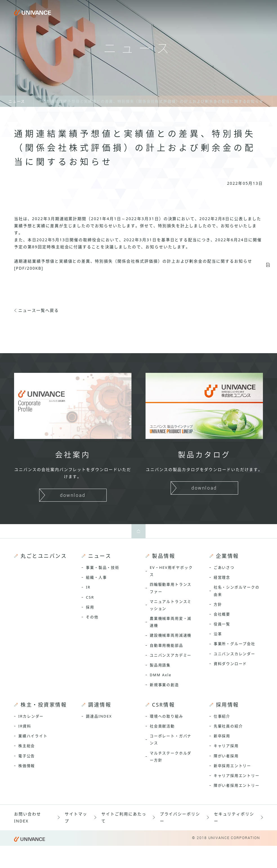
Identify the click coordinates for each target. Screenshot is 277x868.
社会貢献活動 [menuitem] (162, 726)
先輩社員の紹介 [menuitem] (228, 726)
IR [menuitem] (88, 587)
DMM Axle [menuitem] (161, 675)
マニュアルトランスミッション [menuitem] (171, 605)
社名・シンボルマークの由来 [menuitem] (237, 591)
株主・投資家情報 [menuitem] (44, 705)
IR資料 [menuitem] (25, 726)
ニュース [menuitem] (100, 556)
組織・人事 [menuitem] (96, 577)
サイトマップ (76, 817)
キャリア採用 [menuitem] (226, 746)
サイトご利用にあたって (124, 817)
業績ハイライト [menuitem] (33, 736)
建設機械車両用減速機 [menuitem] (171, 635)
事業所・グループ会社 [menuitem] (234, 644)
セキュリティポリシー (234, 817)
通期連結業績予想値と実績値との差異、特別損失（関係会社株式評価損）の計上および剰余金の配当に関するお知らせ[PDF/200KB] (133, 265)
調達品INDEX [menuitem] (99, 716)
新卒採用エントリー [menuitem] (232, 766)
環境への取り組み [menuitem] (167, 716)
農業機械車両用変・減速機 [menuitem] (171, 622)
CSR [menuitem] (90, 597)
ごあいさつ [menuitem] (224, 567)
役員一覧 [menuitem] (222, 624)
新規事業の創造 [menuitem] (164, 685)
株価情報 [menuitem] (27, 766)
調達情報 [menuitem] (100, 705)
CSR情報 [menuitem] (163, 705)
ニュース (17, 101)
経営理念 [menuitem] (222, 577)
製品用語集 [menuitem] (160, 665)
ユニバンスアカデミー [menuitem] (171, 655)
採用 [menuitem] (90, 607)
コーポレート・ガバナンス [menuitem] (171, 739)
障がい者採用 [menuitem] (226, 756)
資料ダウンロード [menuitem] (230, 664)
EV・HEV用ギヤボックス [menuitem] (171, 571)
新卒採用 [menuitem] (222, 736)
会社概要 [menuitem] (222, 614)
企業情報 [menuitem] (227, 556)
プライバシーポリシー (180, 817)
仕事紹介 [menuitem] (222, 716)
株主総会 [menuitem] (27, 746)
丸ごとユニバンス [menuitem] (44, 556)
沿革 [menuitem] (218, 634)
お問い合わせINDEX (28, 817)
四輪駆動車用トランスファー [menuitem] (171, 588)
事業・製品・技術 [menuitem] (103, 567)
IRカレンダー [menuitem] (31, 716)
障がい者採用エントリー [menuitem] (237, 785)
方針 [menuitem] (218, 604)
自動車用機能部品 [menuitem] (167, 645)
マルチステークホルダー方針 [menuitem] (171, 757)
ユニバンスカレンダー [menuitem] (234, 654)
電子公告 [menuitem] (27, 756)
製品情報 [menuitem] (164, 556)
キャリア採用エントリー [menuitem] (237, 775)
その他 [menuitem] (92, 617)
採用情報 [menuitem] (227, 705)
